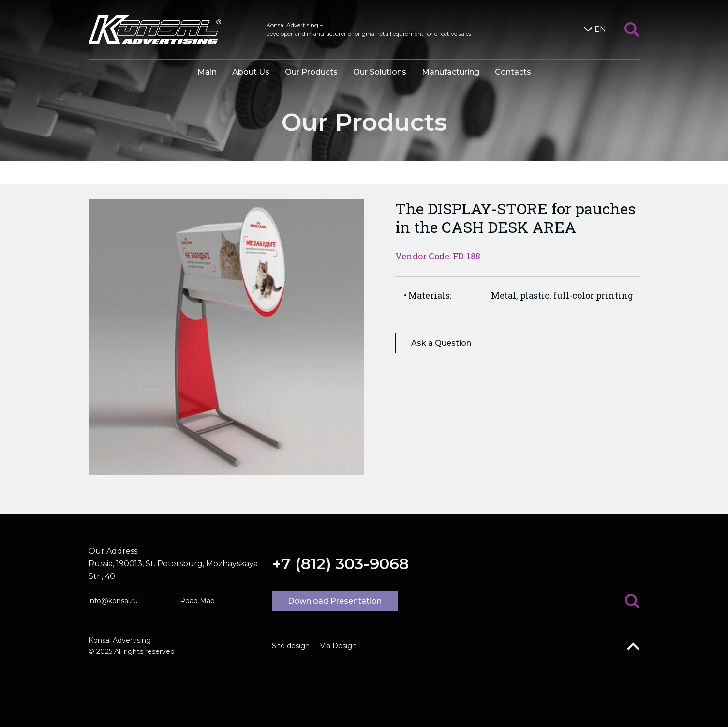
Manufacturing (451, 72)
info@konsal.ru (113, 601)
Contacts (513, 72)
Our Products (311, 72)
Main (207, 72)
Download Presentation (335, 601)
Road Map (197, 601)
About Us (251, 72)
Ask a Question (441, 343)
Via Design (338, 646)
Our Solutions (380, 72)
